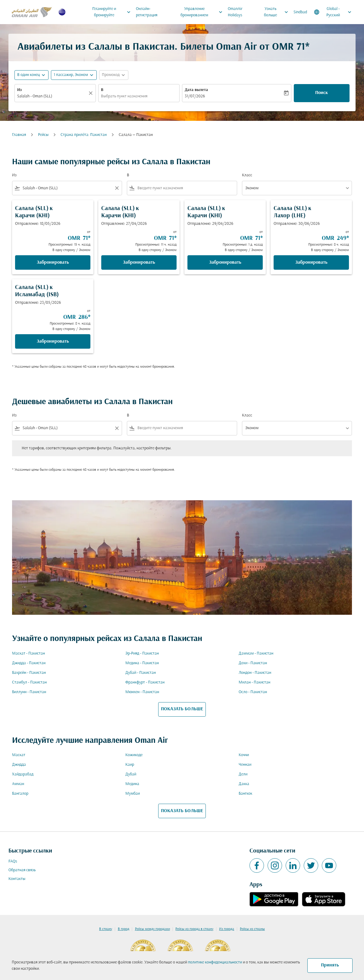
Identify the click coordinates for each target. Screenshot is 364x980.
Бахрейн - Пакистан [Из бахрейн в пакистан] (29, 673)
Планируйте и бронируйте (113, 12)
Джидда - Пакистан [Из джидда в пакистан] (29, 663)
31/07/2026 (195, 96)
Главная (19, 135)
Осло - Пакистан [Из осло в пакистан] (253, 692)
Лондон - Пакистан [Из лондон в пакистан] (255, 673)
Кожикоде (134, 755)
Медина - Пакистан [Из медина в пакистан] (142, 663)
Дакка (244, 784)
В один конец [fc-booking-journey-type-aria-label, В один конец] (28, 75)
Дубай (131, 774)
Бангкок (245, 794)
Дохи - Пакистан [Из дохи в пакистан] (253, 663)
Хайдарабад (23, 774)
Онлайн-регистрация (147, 12)
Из (19, 90)
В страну (106, 929)
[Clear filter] (117, 188)
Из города (227, 929)
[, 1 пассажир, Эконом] (71, 75)
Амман (18, 784)
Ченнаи (245, 765)
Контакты (17, 879)
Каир (130, 765)
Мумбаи (133, 794)
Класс (247, 175)
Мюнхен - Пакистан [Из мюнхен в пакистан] (142, 692)
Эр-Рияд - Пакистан (142, 653)
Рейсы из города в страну (194, 929)
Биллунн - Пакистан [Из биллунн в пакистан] (29, 692)
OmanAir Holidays (235, 12)
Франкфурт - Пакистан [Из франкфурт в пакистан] (145, 682)
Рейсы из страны (252, 929)
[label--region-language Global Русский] (333, 12)
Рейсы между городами (152, 929)
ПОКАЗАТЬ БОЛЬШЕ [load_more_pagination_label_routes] (182, 709)
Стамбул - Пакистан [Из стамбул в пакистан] (29, 682)
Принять (330, 965)
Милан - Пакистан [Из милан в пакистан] (254, 682)
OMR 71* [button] (291, 47)
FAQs (13, 861)
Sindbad (300, 12)
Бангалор (20, 794)
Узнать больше (278, 12)
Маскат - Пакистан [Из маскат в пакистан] (28, 653)
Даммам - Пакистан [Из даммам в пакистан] (256, 653)
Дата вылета (196, 90)
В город (124, 929)
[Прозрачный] (92, 93)
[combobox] (52, 96)
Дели (243, 774)
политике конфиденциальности (215, 962)
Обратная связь (22, 870)
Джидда (19, 765)
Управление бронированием (203, 12)
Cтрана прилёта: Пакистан (84, 135)
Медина (132, 784)
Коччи (244, 755)
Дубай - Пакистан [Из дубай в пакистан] (141, 673)
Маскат (19, 755)
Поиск (322, 93)
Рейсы (43, 135)
